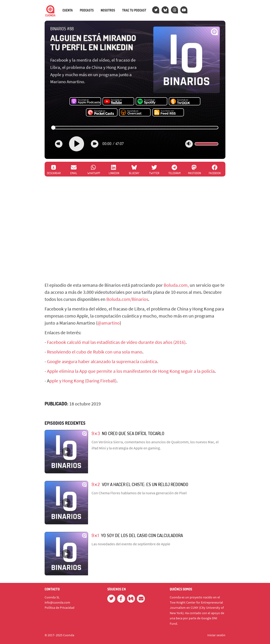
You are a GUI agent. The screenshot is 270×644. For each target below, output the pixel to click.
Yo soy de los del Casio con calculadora (142, 535)
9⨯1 (95, 535)
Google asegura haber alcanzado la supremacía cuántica (102, 361)
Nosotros (108, 10)
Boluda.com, (176, 285)
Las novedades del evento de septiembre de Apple (131, 544)
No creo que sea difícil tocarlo (133, 433)
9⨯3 (96, 433)
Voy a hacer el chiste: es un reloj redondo (145, 484)
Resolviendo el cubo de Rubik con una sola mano (95, 352)
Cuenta (68, 10)
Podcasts (87, 10)
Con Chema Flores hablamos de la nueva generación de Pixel (139, 493)
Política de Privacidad (60, 608)
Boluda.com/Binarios (127, 299)
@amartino (109, 323)
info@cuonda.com (57, 602)
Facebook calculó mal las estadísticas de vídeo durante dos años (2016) (116, 342)
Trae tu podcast (134, 10)
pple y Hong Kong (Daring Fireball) (83, 381)
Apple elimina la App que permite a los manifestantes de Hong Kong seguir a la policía (131, 371)
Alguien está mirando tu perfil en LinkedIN (93, 43)
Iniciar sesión (216, 635)
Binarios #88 (62, 29)
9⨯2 (96, 484)
